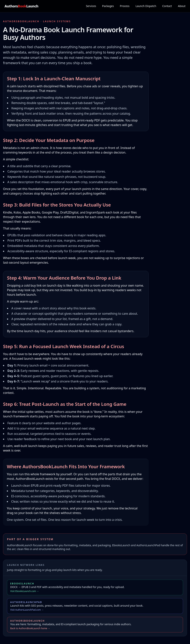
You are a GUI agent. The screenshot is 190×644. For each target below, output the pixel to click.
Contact (167, 6)
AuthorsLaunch (21, 6)
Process (125, 6)
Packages (108, 6)
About (182, 6)
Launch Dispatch (146, 6)
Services (91, 6)
